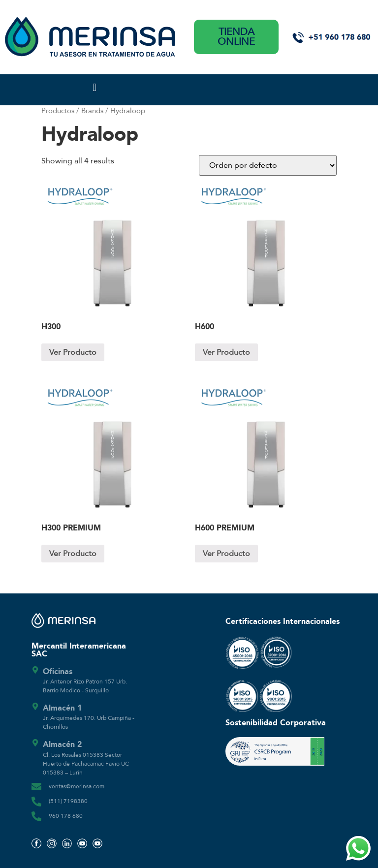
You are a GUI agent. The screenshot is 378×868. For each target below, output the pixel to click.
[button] (94, 87)
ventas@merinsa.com (77, 786)
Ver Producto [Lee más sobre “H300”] (73, 352)
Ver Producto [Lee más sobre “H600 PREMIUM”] (226, 554)
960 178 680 (66, 816)
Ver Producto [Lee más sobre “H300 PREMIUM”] (73, 554)
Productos (58, 111)
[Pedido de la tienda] (268, 165)
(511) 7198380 (68, 801)
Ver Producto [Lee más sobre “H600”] (226, 352)
